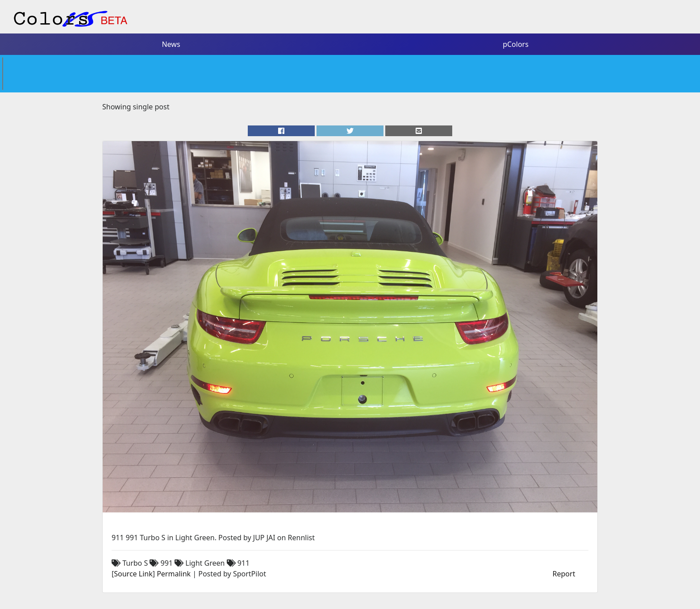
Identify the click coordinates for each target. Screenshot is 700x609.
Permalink (174, 574)
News (171, 44)
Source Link (133, 574)
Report (564, 574)
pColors (516, 44)
